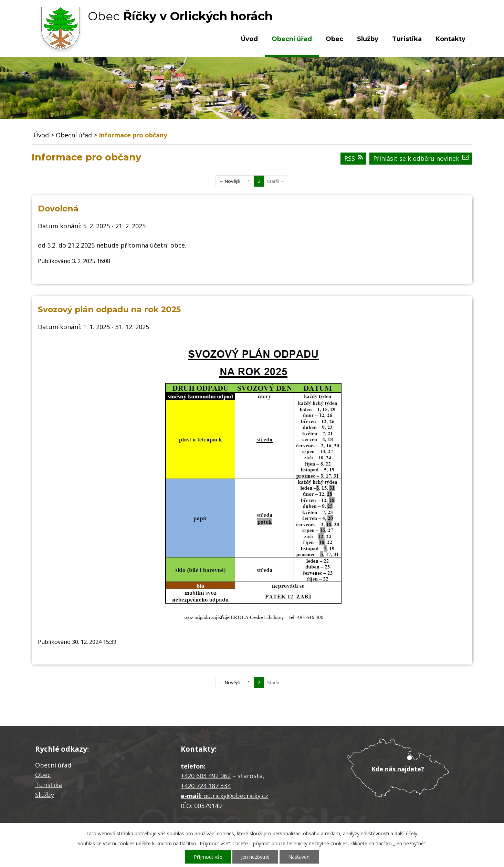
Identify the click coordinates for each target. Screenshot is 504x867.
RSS (354, 158)
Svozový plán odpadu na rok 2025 (109, 309)
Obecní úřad (292, 39)
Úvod (249, 39)
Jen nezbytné (255, 857)
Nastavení (299, 857)
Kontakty (450, 39)
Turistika (407, 39)
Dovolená (58, 208)
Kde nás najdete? (398, 769)
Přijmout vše (208, 857)
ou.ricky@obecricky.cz (236, 796)
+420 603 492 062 (206, 776)
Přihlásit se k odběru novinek (421, 158)
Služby (368, 39)
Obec (334, 39)
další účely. (406, 833)
